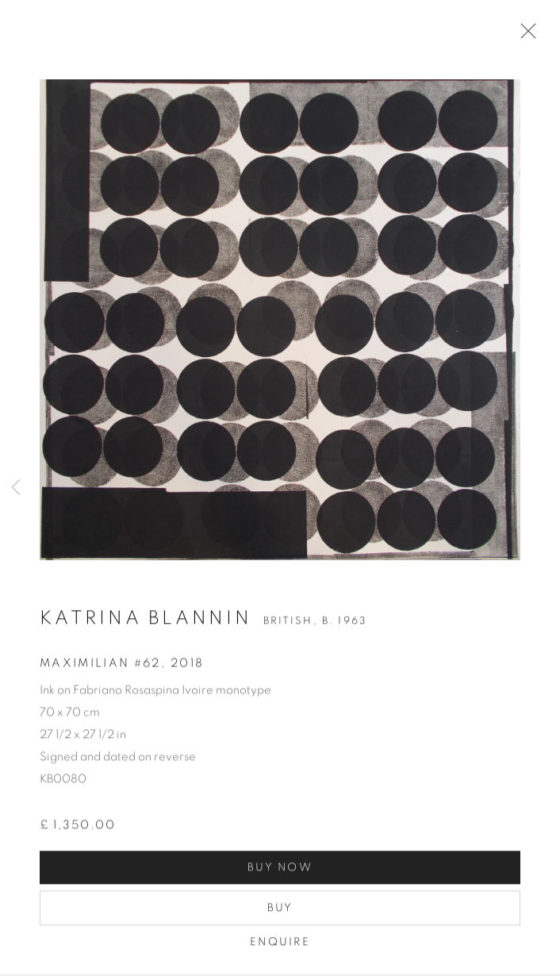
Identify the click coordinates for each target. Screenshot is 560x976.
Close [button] (524, 36)
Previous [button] (16, 488)
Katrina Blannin (146, 621)
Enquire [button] (280, 944)
